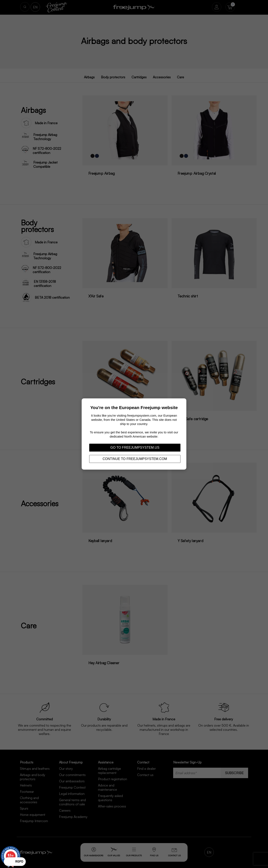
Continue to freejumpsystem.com (135, 459)
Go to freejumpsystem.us (135, 448)
